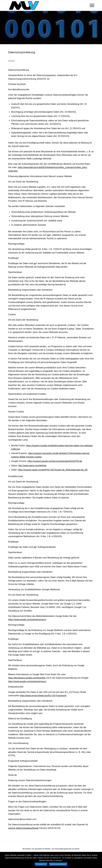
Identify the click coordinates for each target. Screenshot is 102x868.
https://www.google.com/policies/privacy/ (27, 620)
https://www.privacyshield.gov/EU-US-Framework (43, 696)
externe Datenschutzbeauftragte (23, 828)
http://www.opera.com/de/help (32, 466)
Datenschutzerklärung (58, 864)
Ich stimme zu (41, 864)
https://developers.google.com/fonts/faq (27, 678)
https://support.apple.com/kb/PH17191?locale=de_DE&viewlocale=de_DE (53, 470)
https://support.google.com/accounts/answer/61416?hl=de (55, 461)
